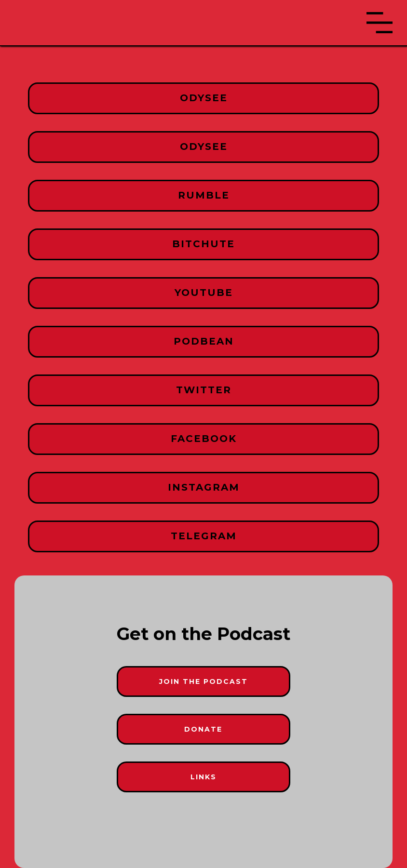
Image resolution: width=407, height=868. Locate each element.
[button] (380, 23)
